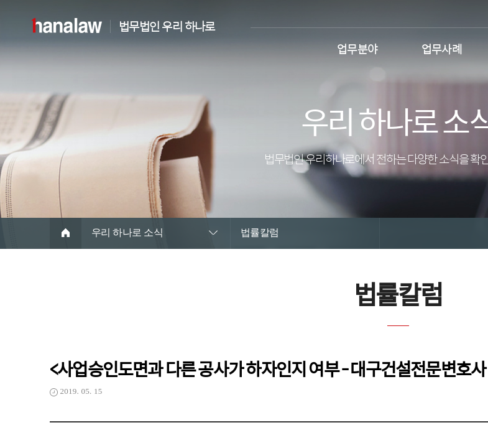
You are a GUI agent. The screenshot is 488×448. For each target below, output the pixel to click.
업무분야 (357, 48)
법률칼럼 (260, 232)
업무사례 (442, 48)
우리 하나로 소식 (127, 232)
